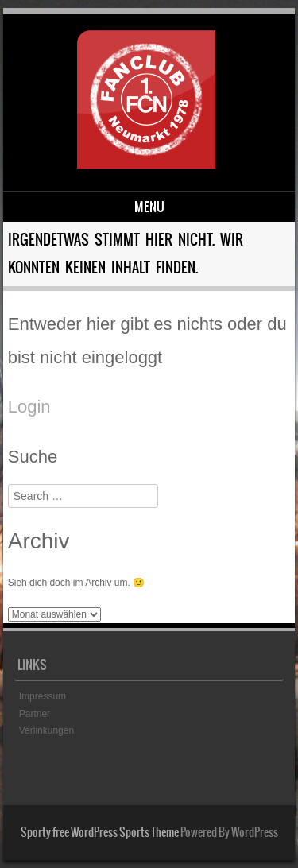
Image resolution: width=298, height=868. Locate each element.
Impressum (43, 696)
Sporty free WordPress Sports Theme (100, 832)
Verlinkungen (46, 730)
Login (29, 407)
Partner (35, 714)
